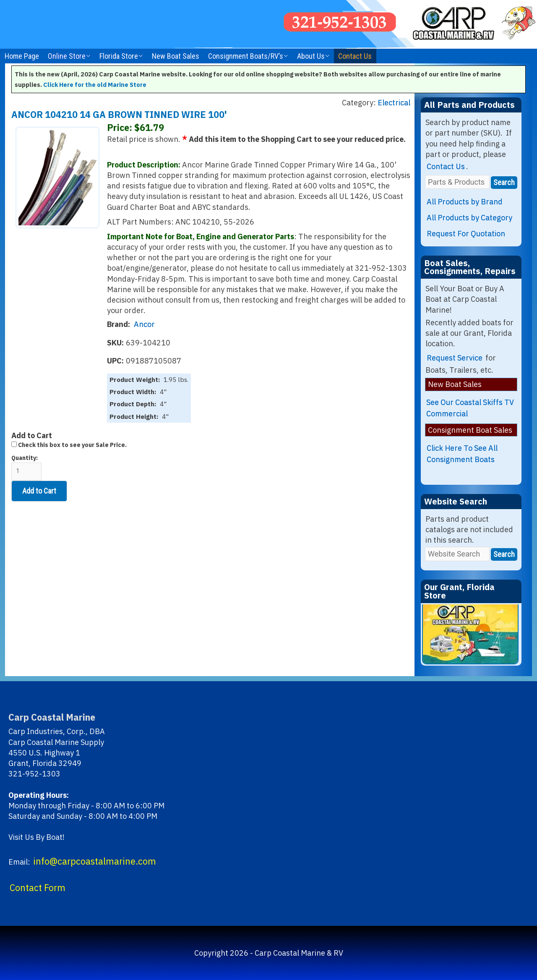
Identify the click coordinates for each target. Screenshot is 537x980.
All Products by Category (469, 218)
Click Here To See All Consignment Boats (462, 454)
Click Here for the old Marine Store (95, 85)
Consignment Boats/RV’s (246, 56)
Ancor (144, 324)
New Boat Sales (176, 56)
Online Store (67, 56)
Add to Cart (39, 491)
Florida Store (119, 56)
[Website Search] (457, 554)
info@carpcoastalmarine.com (95, 861)
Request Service (455, 358)
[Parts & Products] (457, 182)
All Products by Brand (465, 202)
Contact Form (38, 888)
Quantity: (26, 467)
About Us (311, 56)
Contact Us (355, 56)
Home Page (22, 56)
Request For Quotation (466, 234)
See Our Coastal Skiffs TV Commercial (470, 408)
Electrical (394, 103)
